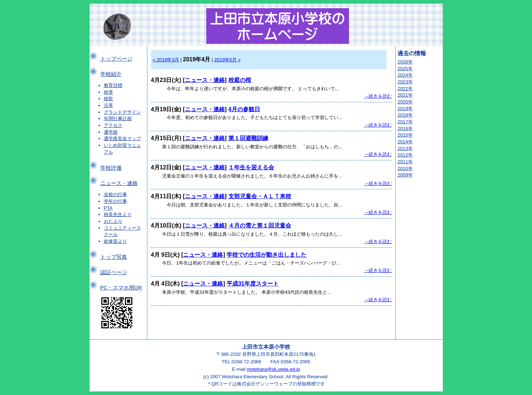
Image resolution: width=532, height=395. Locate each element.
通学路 (111, 132)
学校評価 (111, 168)
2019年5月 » (227, 60)
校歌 (108, 99)
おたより (113, 221)
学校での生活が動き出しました (267, 255)
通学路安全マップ (122, 138)
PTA (108, 208)
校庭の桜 (240, 80)
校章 (108, 92)
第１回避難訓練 (248, 138)
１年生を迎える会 (251, 167)
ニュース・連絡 (119, 183)
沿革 (108, 105)
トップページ (116, 59)
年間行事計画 (118, 119)
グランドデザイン (122, 112)
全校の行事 (115, 194)
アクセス (113, 125)
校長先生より (118, 214)
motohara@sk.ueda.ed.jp (273, 369)
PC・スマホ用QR (121, 288)
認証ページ (114, 272)
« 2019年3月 (166, 60)
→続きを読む (378, 96)
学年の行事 (115, 201)
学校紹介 (111, 74)
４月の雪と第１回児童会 (260, 225)
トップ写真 (114, 257)
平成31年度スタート (253, 284)
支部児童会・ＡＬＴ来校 (260, 196)
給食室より (115, 241)
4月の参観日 (244, 109)
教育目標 (113, 85)
